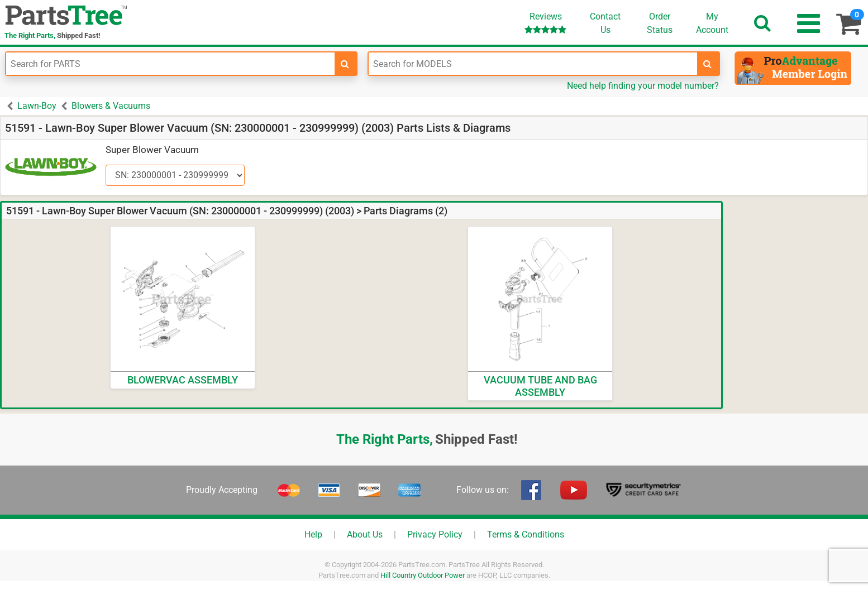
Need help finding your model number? (643, 86)
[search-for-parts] (345, 64)
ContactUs (605, 23)
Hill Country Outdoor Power (423, 575)
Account (712, 23)
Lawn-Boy (37, 106)
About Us (365, 534)
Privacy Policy (435, 534)
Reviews (545, 23)
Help (313, 534)
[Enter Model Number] (533, 64)
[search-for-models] (708, 64)
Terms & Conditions (526, 534)
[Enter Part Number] (170, 64)
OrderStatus (660, 23)
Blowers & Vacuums (111, 106)
